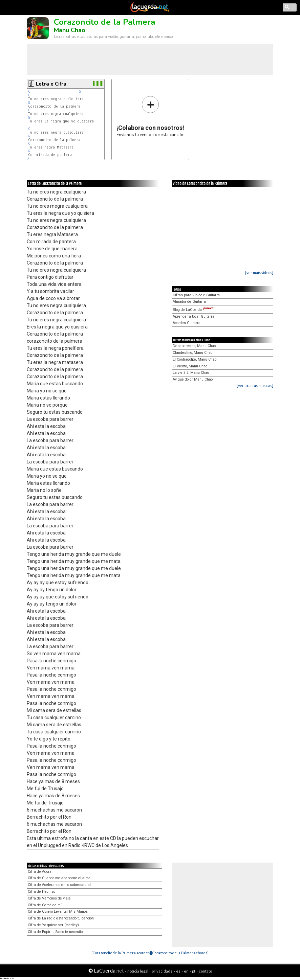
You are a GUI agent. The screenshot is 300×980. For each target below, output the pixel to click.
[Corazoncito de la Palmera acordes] (121, 953)
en (186, 971)
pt (194, 971)
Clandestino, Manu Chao (192, 353)
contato (205, 971)
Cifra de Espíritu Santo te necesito (55, 932)
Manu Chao (70, 30)
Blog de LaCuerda (194, 310)
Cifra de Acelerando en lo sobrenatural (59, 885)
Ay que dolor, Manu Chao (193, 379)
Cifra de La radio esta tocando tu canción (61, 918)
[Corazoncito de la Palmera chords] (180, 953)
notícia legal (138, 971)
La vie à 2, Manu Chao (191, 373)
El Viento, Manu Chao (190, 366)
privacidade (162, 971)
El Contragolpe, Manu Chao (195, 359)
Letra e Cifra (51, 84)
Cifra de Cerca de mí (45, 905)
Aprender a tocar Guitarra (194, 316)
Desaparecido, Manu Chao (194, 346)
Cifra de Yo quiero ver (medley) (53, 925)
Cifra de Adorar (40, 872)
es (178, 971)
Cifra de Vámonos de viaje (49, 898)
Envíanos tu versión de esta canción (151, 116)
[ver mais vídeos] (259, 272)
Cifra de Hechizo (41, 892)
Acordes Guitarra (187, 323)
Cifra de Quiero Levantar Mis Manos (58, 911)
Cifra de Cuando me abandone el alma (59, 878)
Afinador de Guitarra (189, 302)
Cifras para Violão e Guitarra (196, 295)
